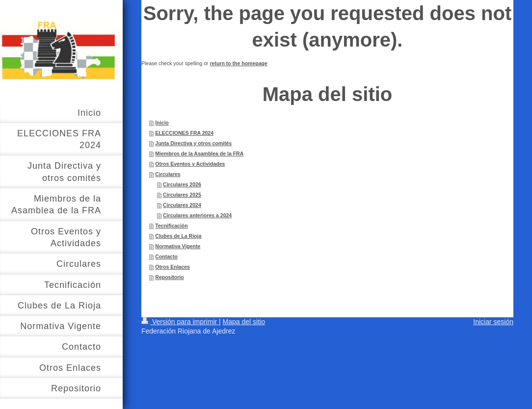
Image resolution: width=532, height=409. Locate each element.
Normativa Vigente (178, 246)
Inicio (162, 123)
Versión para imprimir (180, 322)
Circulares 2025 (182, 195)
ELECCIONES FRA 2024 (184, 133)
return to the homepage (239, 63)
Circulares (168, 174)
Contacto (166, 256)
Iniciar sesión (493, 322)
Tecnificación (171, 226)
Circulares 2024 (182, 205)
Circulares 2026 (182, 184)
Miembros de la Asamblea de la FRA (199, 153)
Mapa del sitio (244, 322)
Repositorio (169, 277)
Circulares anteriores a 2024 (197, 215)
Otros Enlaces (173, 267)
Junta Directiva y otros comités (193, 143)
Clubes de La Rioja (178, 236)
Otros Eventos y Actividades (190, 164)
